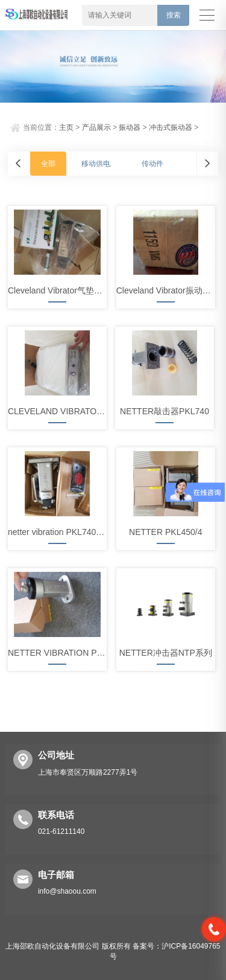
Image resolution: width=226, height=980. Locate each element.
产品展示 (96, 127)
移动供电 (96, 164)
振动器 (130, 127)
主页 (66, 127)
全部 (48, 164)
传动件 (152, 164)
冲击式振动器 (171, 127)
